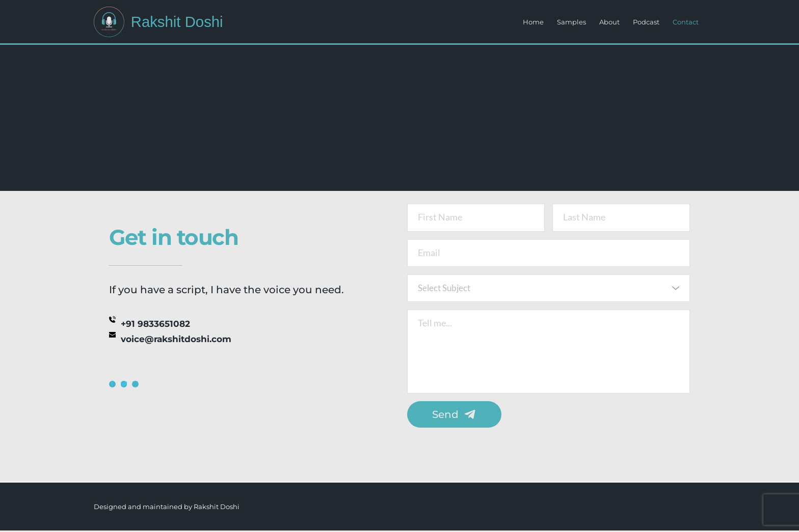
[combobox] (549, 289)
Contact (686, 22)
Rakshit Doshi (178, 22)
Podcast (646, 22)
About (609, 22)
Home (533, 22)
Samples (571, 22)
